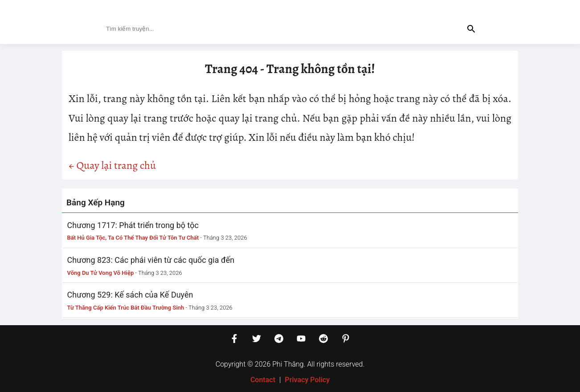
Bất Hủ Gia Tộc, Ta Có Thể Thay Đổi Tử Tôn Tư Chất (133, 238)
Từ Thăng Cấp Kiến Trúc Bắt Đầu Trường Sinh (126, 308)
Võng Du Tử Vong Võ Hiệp (101, 273)
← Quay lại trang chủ (112, 165)
